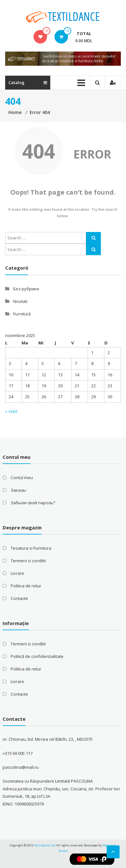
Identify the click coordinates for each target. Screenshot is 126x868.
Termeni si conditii (28, 561)
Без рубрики (26, 289)
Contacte (19, 598)
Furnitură (22, 314)
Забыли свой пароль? (33, 503)
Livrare (17, 573)
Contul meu (22, 477)
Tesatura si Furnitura (31, 548)
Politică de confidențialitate (37, 656)
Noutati (20, 301)
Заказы (18, 490)
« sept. (12, 411)
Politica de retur (26, 586)
